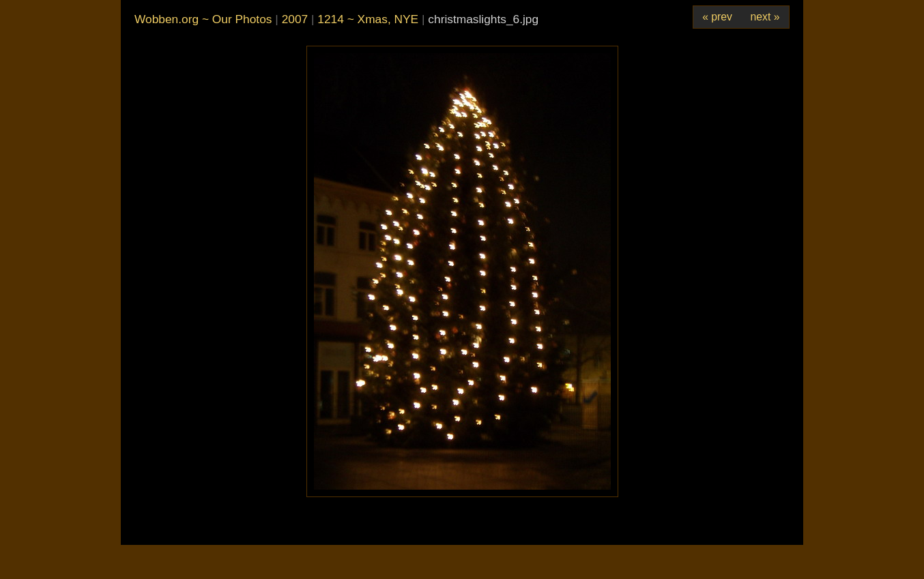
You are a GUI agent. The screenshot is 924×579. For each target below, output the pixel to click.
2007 (295, 19)
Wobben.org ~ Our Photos (203, 19)
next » (765, 17)
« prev (717, 17)
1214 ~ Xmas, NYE (368, 19)
